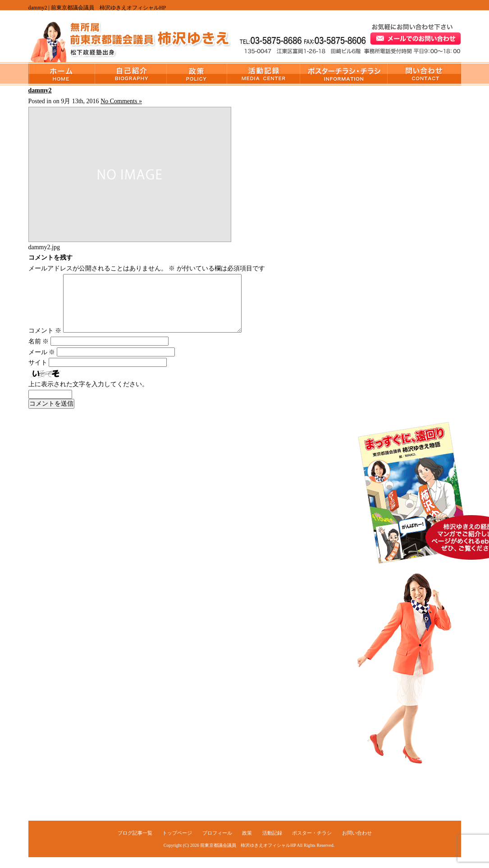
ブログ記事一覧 (135, 844)
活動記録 (264, 74)
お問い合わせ (424, 74)
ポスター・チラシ (344, 74)
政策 (197, 74)
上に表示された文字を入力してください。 (88, 395)
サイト (38, 373)
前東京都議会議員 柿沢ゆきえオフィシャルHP (248, 856)
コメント (45, 341)
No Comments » (121, 101)
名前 (39, 352)
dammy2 (40, 90)
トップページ (62, 74)
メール (42, 363)
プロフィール (131, 74)
